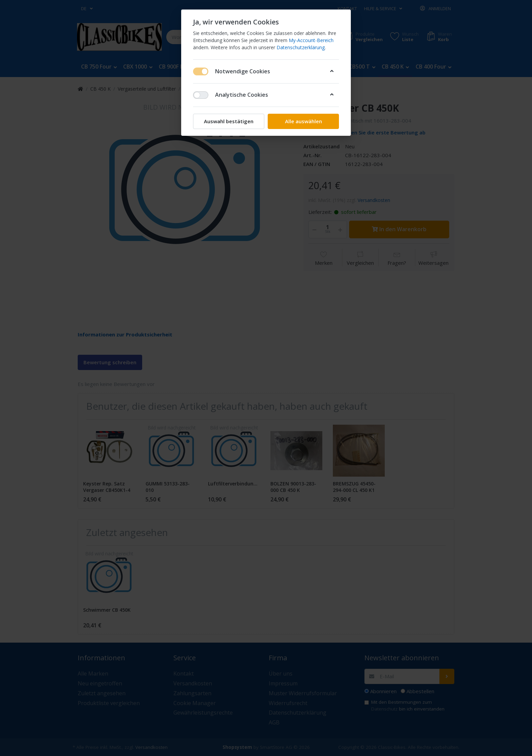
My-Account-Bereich (311, 40)
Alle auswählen (303, 121)
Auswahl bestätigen (229, 121)
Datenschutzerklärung (301, 47)
